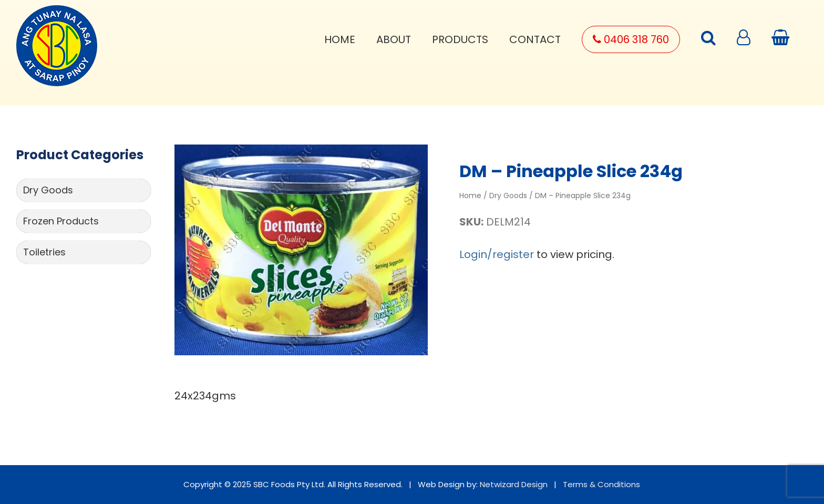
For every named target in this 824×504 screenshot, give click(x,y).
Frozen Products (61, 221)
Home (340, 39)
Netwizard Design (514, 484)
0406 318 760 (631, 39)
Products (460, 39)
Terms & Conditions (601, 484)
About (394, 39)
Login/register (497, 254)
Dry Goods (48, 190)
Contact (535, 39)
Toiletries (44, 252)
